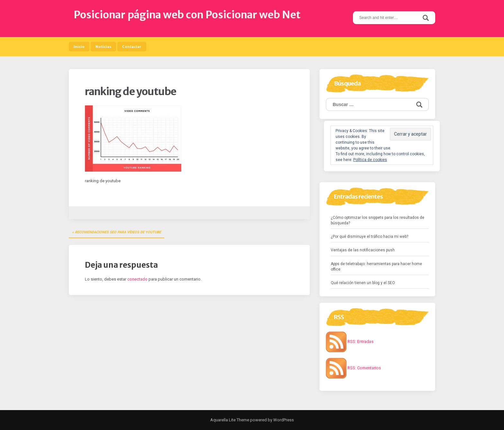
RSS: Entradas (350, 341)
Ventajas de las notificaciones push (363, 250)
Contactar (132, 47)
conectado (137, 279)
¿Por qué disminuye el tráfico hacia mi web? (369, 237)
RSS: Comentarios (353, 368)
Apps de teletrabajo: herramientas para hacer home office (376, 267)
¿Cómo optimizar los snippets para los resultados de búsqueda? (378, 220)
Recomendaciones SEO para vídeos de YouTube (118, 232)
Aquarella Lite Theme (230, 420)
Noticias (103, 47)
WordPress (283, 420)
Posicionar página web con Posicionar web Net (187, 15)
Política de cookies (370, 160)
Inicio (79, 47)
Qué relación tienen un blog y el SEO (363, 283)
